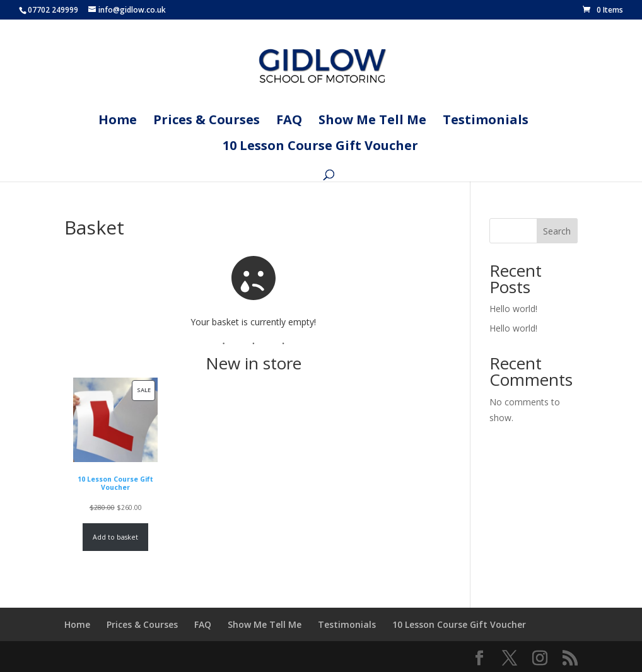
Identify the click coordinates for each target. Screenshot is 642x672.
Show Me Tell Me (372, 122)
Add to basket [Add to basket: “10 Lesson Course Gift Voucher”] (115, 537)
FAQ (289, 122)
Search (557, 231)
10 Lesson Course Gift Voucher (320, 148)
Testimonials (486, 122)
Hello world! (513, 309)
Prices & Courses (207, 122)
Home (118, 122)
